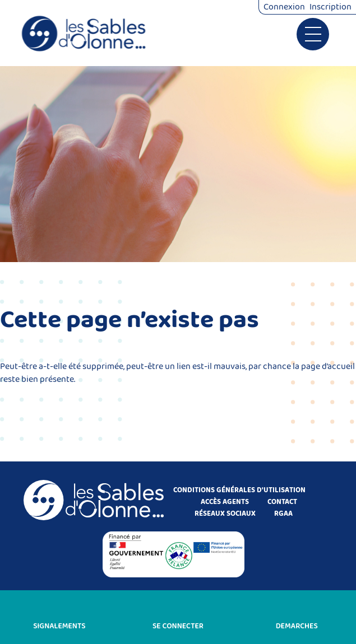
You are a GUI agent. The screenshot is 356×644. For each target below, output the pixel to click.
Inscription (330, 7)
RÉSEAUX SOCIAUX (225, 514)
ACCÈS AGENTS (225, 502)
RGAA (283, 514)
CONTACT (282, 502)
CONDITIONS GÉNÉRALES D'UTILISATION (239, 490)
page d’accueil (328, 367)
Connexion (284, 7)
